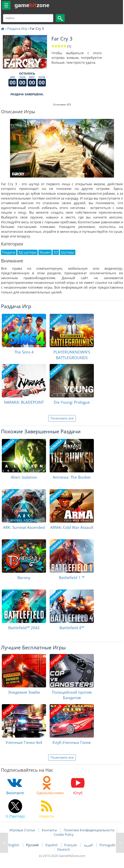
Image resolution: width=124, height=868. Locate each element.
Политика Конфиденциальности (89, 830)
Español (52, 845)
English (14, 845)
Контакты (49, 830)
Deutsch (64, 849)
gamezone (32, 5)
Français (71, 845)
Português (107, 845)
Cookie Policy (64, 835)
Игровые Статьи (22, 830)
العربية (89, 845)
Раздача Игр (17, 29)
